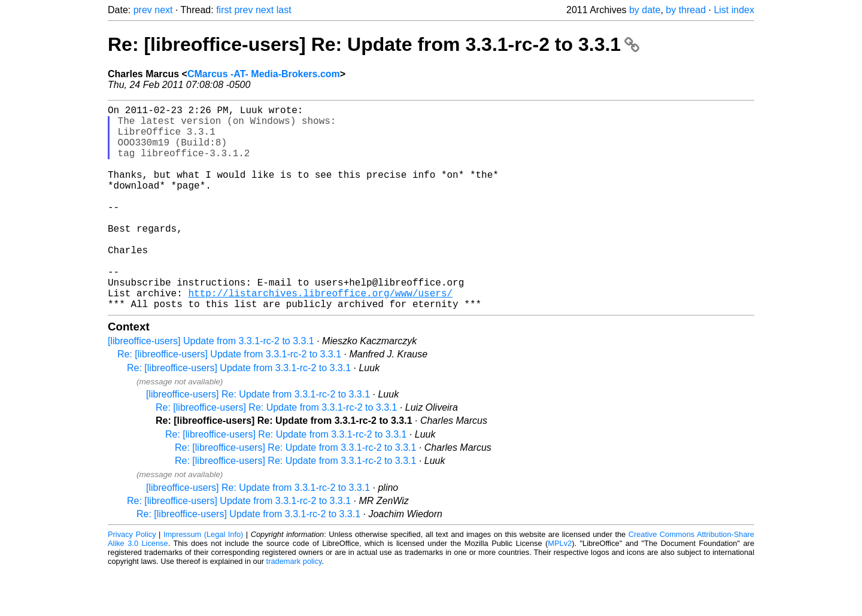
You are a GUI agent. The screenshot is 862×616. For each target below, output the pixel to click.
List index (734, 10)
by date (645, 10)
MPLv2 (560, 589)
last (284, 10)
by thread (686, 10)
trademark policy (294, 607)
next (163, 10)
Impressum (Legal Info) (203, 580)
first (224, 10)
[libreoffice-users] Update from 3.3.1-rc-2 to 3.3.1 (211, 386)
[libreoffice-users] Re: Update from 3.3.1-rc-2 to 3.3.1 (258, 440)
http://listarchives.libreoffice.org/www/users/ (320, 336)
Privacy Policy (132, 580)
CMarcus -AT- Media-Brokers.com (264, 74)
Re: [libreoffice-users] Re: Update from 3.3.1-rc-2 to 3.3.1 (374, 44)
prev (143, 10)
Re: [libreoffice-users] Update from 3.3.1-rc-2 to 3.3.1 (229, 400)
